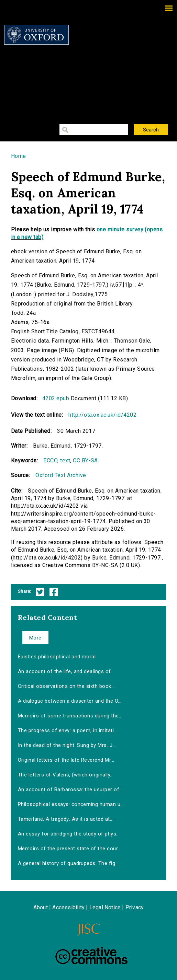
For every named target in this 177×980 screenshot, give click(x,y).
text (65, 460)
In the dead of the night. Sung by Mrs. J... (67, 745)
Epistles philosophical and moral (57, 657)
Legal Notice (105, 907)
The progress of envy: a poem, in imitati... (68, 730)
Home (19, 156)
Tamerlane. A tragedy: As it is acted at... (66, 819)
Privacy (135, 907)
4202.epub (56, 398)
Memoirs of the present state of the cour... (70, 849)
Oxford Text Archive (61, 475)
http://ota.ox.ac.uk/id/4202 (102, 415)
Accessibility (68, 907)
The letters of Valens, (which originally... (66, 775)
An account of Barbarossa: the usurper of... (70, 789)
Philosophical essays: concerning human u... (71, 804)
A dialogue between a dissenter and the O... (70, 701)
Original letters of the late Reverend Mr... (66, 760)
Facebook (54, 592)
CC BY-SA (85, 460)
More (35, 638)
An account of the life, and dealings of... (66, 671)
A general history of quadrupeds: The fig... (68, 863)
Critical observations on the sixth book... (66, 686)
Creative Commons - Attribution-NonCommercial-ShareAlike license (91, 956)
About (41, 907)
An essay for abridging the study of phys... (69, 834)
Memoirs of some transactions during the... (70, 716)
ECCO (50, 460)
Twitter (40, 592)
